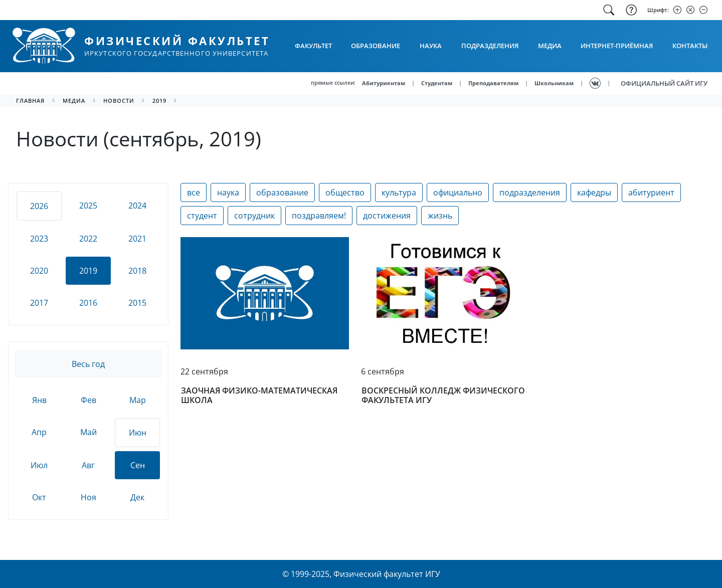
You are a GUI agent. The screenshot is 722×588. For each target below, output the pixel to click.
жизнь (440, 216)
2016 (88, 303)
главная (30, 101)
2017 (39, 303)
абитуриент (651, 192)
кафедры (594, 192)
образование (282, 192)
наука (228, 192)
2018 (137, 271)
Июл (39, 465)
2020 (39, 271)
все (194, 192)
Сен (138, 465)
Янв (39, 400)
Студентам (437, 83)
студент (202, 216)
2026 (39, 206)
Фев (88, 400)
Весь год (88, 364)
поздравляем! (319, 216)
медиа (74, 101)
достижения (387, 216)
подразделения (530, 192)
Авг (88, 465)
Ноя (88, 497)
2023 (39, 239)
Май (88, 432)
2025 (88, 206)
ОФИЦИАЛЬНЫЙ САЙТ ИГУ (664, 83)
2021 (137, 239)
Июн (138, 433)
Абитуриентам (384, 83)
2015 (137, 303)
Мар (138, 400)
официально (458, 192)
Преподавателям (493, 83)
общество (345, 192)
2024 (137, 206)
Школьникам (554, 83)
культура (399, 192)
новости (119, 101)
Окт (39, 497)
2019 (159, 101)
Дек (137, 497)
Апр (39, 432)
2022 (88, 239)
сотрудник (254, 216)
